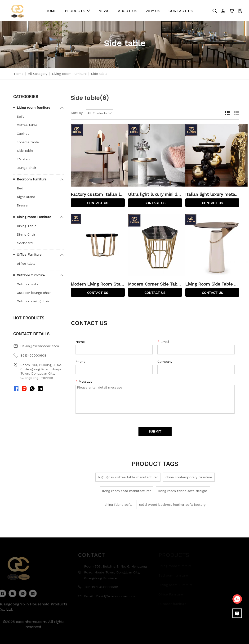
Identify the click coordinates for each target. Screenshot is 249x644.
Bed (20, 188)
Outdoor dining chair (33, 301)
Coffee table (27, 125)
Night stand (26, 197)
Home (19, 74)
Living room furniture (69, 74)
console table (28, 142)
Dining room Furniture (34, 217)
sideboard (25, 243)
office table (26, 264)
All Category (38, 74)
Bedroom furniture (32, 179)
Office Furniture (29, 255)
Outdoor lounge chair (34, 293)
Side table (25, 151)
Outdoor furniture (31, 275)
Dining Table (27, 226)
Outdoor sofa (28, 284)
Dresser (23, 205)
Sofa (21, 116)
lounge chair (27, 168)
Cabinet (23, 134)
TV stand (24, 159)
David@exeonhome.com (40, 346)
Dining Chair (26, 234)
